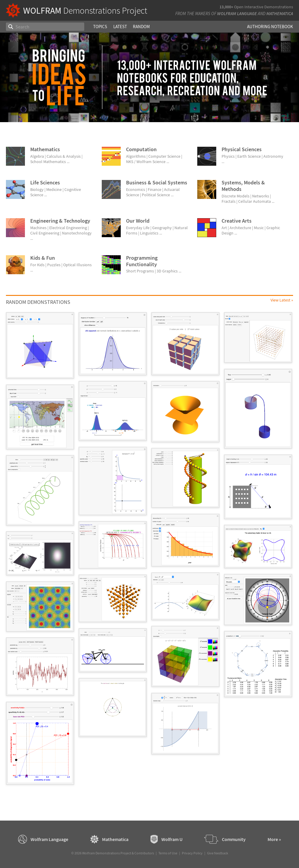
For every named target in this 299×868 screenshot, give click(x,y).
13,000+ (226, 7)
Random (141, 27)
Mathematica (280, 13)
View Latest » (282, 300)
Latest (120, 27)
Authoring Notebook (270, 27)
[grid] (149, 551)
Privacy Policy (192, 853)
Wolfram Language (237, 13)
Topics (100, 27)
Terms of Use (168, 853)
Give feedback (218, 853)
